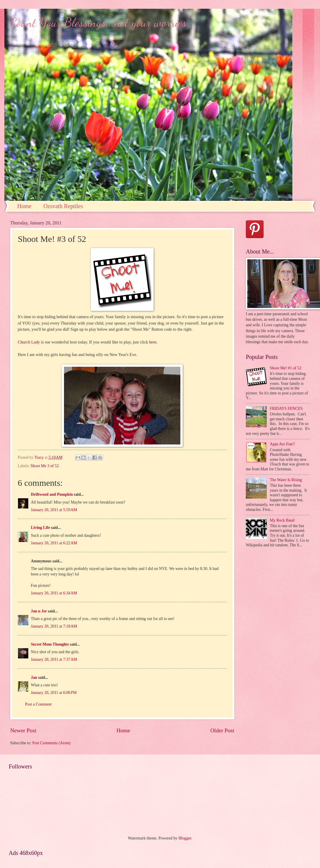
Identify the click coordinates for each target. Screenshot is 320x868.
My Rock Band (282, 520)
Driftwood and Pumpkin (52, 494)
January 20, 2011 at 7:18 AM (54, 626)
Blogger (185, 838)
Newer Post (23, 730)
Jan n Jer (39, 611)
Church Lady (29, 342)
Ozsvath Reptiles (63, 206)
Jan (34, 677)
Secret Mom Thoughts (50, 644)
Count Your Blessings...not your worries (98, 23)
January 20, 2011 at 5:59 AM (54, 510)
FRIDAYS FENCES (286, 409)
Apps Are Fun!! (283, 444)
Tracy (39, 457)
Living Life (40, 528)
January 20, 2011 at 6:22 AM (54, 543)
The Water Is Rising (286, 480)
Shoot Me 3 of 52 (45, 466)
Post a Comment (38, 704)
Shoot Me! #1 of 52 (286, 368)
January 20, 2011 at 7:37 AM (54, 659)
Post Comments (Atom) (51, 743)
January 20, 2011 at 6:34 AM (54, 593)
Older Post (222, 730)
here (153, 342)
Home (24, 206)
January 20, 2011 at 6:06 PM (54, 693)
